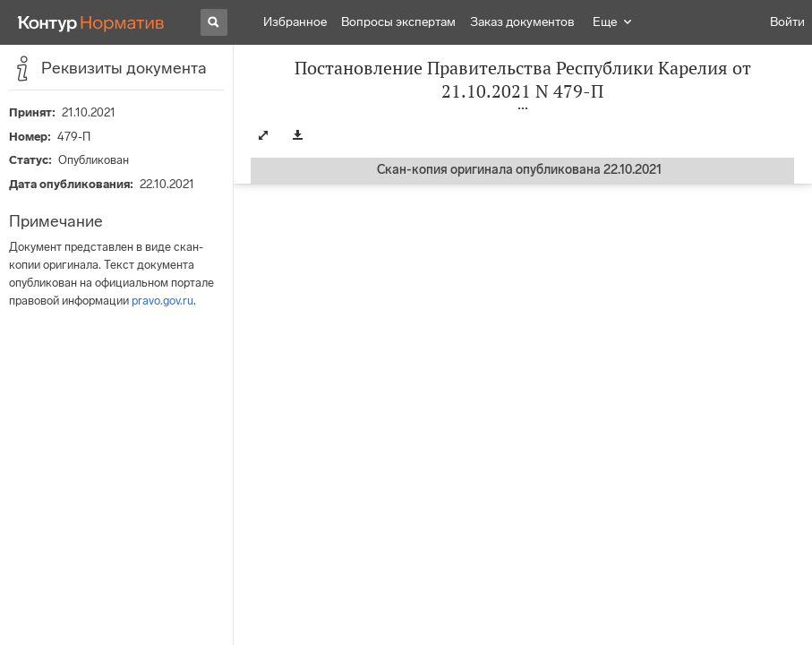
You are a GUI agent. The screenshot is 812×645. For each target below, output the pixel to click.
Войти (787, 22)
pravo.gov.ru (162, 301)
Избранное (295, 22)
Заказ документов (522, 22)
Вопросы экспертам (398, 22)
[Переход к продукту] (91, 22)
